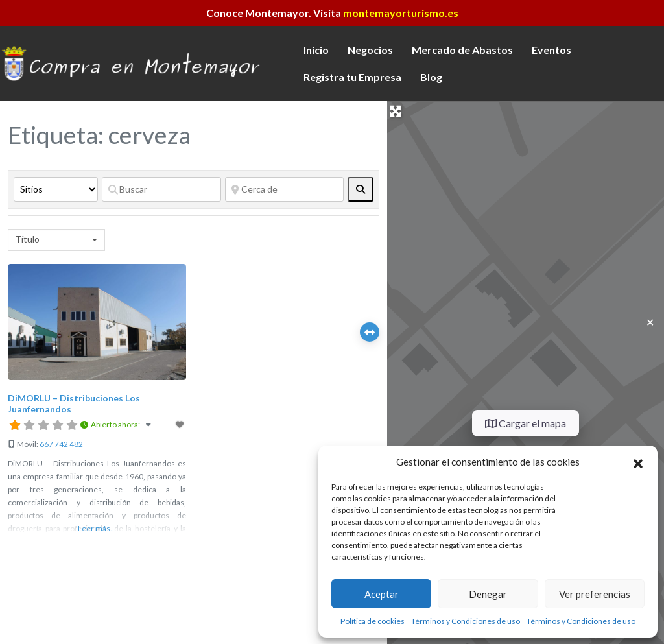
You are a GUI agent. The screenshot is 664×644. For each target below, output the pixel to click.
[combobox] (56, 240)
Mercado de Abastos (462, 50)
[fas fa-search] (361, 189)
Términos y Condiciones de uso (466, 621)
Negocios (370, 50)
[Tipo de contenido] (56, 189)
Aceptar (382, 594)
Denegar (488, 594)
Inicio (316, 50)
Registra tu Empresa (352, 77)
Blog (431, 77)
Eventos (551, 50)
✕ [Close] (650, 322)
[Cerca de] (285, 189)
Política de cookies (373, 621)
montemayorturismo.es (401, 13)
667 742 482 (61, 444)
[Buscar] (161, 189)
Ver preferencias (595, 594)
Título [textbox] (27, 239)
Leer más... (97, 528)
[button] (638, 462)
